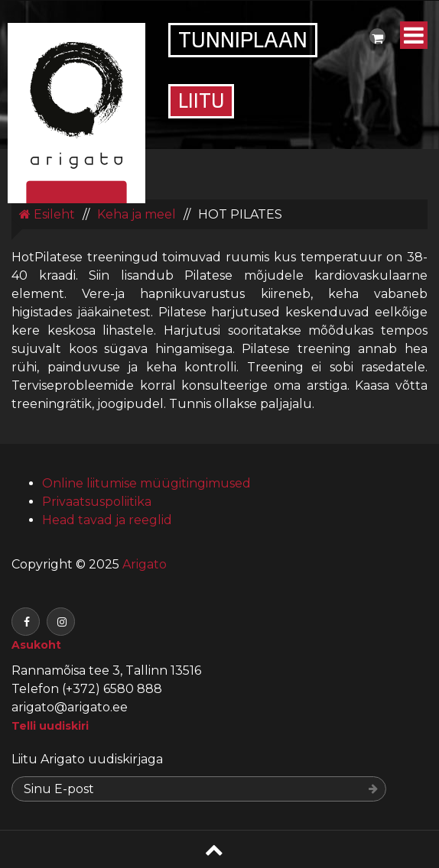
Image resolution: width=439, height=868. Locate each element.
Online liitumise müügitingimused (146, 483)
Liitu (201, 103)
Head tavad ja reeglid (107, 520)
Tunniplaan (243, 42)
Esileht (47, 214)
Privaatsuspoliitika (97, 502)
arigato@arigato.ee (70, 707)
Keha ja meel (137, 214)
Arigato (143, 564)
